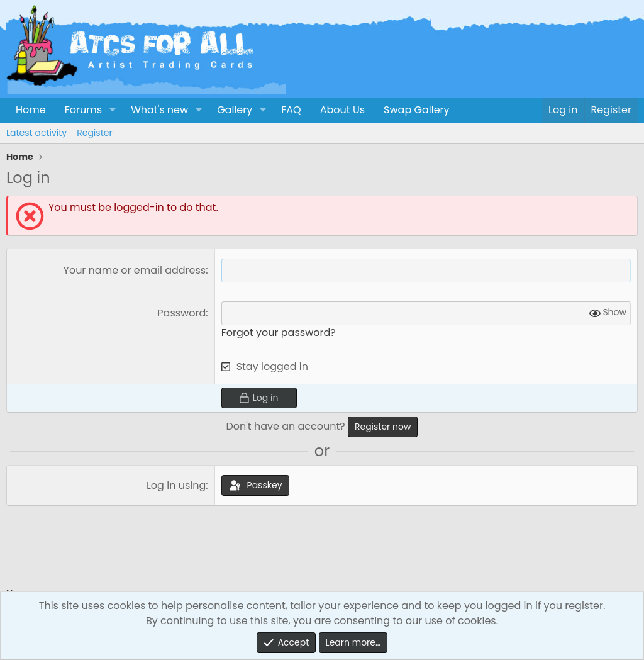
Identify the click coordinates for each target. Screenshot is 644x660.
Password (181, 313)
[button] (112, 110)
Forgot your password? (279, 333)
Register (94, 133)
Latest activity (36, 133)
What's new (159, 110)
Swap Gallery (416, 110)
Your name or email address (135, 270)
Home (31, 110)
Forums (83, 110)
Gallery (235, 110)
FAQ (291, 110)
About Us (342, 110)
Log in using (176, 485)
